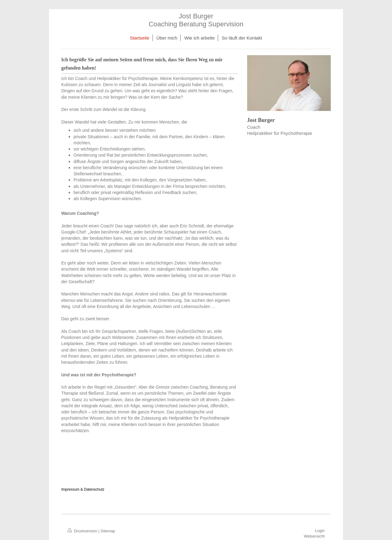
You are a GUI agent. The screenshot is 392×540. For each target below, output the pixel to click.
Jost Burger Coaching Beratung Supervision (196, 20)
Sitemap (108, 531)
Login (320, 531)
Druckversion (83, 531)
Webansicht (314, 536)
